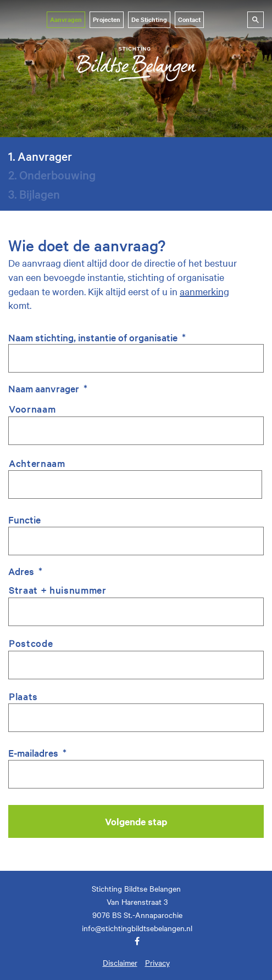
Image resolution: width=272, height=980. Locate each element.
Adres (25, 571)
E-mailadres (37, 753)
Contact (189, 19)
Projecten (107, 19)
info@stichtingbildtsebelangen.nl (137, 928)
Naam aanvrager (48, 388)
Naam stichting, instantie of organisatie (97, 337)
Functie (24, 519)
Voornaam (32, 409)
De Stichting (149, 19)
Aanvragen (66, 19)
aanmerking (204, 291)
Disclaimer (120, 962)
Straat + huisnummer (58, 590)
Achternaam (37, 463)
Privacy (157, 962)
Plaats (23, 696)
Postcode (31, 643)
